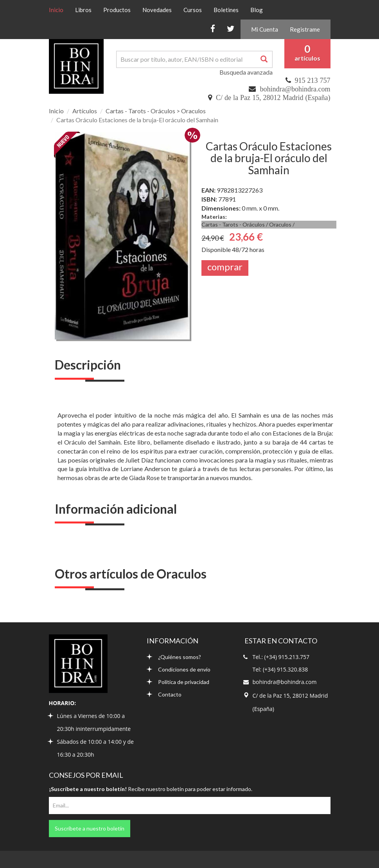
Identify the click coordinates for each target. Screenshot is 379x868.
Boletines (226, 10)
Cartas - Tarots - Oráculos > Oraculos (156, 111)
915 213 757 (313, 80)
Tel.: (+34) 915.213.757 (281, 657)
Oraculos (280, 224)
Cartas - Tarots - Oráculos (233, 224)
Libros (83, 10)
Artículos (85, 111)
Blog (257, 10)
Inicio (59, 9)
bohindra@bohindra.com (295, 89)
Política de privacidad (178, 682)
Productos (117, 10)
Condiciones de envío (179, 669)
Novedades (157, 10)
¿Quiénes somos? (174, 657)
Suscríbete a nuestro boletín (90, 828)
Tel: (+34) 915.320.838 (280, 669)
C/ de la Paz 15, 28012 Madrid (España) (273, 98)
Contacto (164, 694)
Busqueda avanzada (246, 72)
